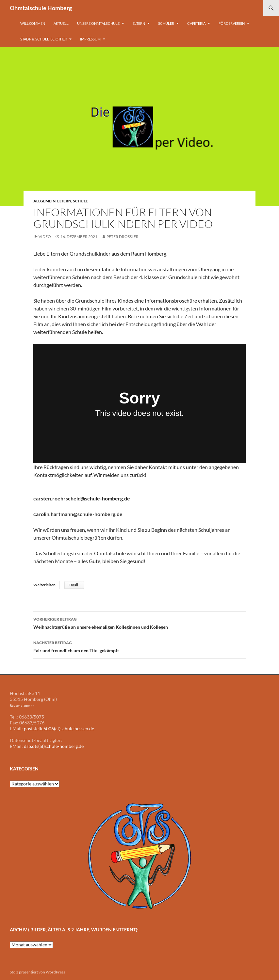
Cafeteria (196, 23)
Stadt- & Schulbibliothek (44, 39)
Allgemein (44, 201)
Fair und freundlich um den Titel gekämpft (139, 646)
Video (45, 237)
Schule (80, 201)
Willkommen (33, 23)
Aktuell (61, 23)
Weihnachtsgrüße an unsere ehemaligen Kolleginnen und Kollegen (139, 623)
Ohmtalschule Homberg (41, 8)
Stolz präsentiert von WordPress (37, 972)
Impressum (90, 39)
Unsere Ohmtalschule (98, 23)
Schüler (166, 23)
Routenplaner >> (22, 705)
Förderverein (232, 23)
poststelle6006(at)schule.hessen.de (59, 728)
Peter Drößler (123, 237)
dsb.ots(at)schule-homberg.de (54, 746)
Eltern (139, 23)
